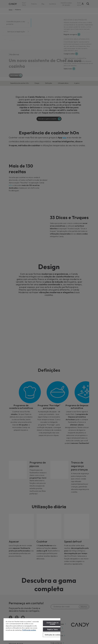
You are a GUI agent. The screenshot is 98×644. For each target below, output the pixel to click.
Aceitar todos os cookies (53, 623)
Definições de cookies (53, 635)
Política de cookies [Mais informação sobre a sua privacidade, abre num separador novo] (29, 630)
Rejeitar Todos (53, 629)
